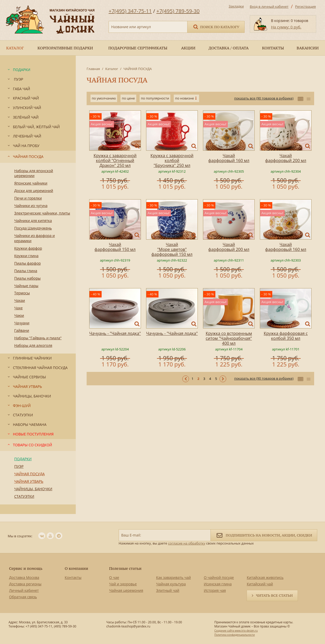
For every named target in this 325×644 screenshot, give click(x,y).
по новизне (184, 98)
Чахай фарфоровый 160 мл (229, 158)
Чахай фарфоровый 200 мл (286, 158)
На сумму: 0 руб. (286, 27)
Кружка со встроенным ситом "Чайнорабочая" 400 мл (229, 338)
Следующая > (223, 379)
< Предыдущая (186, 379)
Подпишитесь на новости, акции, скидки (264, 535)
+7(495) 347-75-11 (130, 11)
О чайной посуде (219, 577)
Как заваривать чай (174, 577)
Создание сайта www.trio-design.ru (236, 631)
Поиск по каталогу (216, 26)
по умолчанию (104, 98)
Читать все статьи (274, 595)
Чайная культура (171, 584)
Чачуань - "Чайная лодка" (115, 333)
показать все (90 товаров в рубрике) (264, 98)
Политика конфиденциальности (235, 635)
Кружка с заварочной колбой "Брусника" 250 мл (172, 160)
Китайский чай (260, 584)
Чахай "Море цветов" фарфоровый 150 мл (172, 249)
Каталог (112, 69)
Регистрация (305, 6)
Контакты (73, 577)
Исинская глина (218, 584)
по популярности (155, 98)
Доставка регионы (25, 584)
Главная (93, 69)
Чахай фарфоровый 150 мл (115, 247)
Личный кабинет (24, 590)
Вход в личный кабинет (269, 6)
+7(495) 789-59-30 (178, 11)
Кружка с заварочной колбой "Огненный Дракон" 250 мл (115, 160)
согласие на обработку (187, 543)
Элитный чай (168, 590)
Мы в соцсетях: (20, 536)
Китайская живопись (265, 577)
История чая (215, 590)
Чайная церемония (126, 590)
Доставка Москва (24, 577)
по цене (128, 98)
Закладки (236, 6)
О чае (114, 577)
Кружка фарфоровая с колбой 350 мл (286, 336)
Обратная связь (23, 597)
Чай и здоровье (123, 584)
